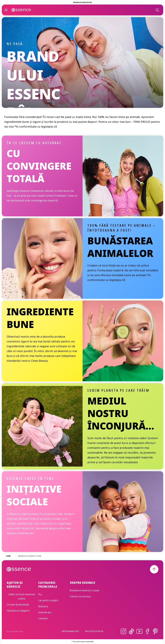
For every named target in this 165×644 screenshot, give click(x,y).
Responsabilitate (70, 631)
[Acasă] (21, 10)
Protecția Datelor (94, 631)
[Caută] (157, 10)
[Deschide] (6, 10)
